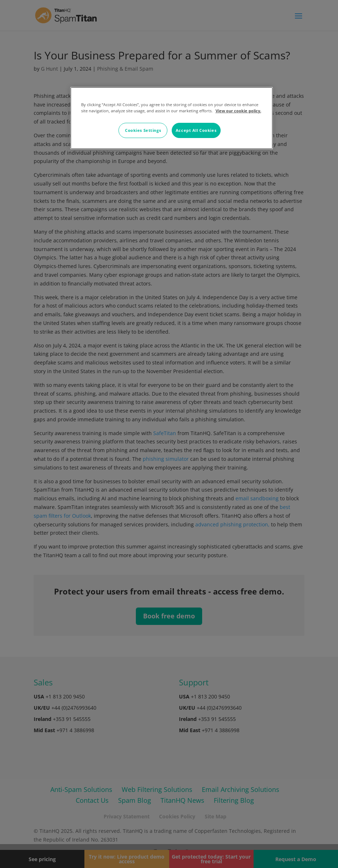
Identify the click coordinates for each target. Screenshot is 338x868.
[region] (172, 118)
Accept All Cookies (196, 130)
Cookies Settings (143, 130)
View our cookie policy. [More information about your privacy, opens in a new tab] (238, 111)
